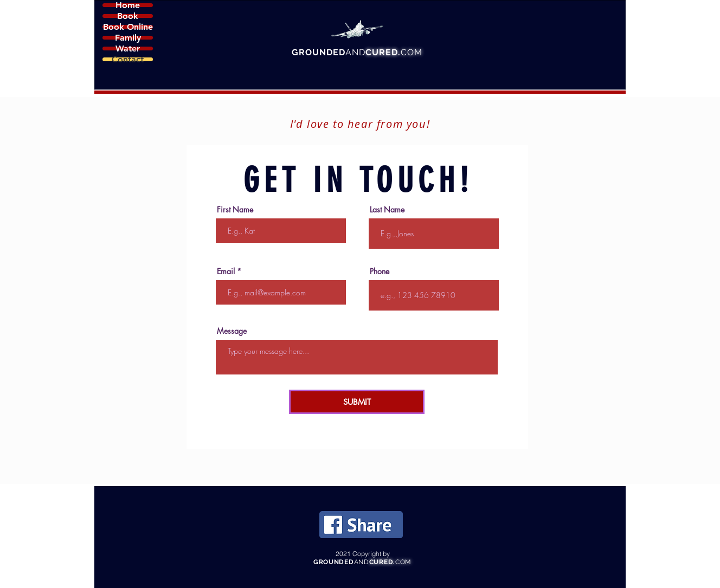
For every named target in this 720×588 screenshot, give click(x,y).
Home (128, 5)
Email (226, 272)
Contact (128, 59)
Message (232, 331)
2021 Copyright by (363, 554)
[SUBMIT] (357, 402)
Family (128, 38)
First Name (235, 210)
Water (128, 49)
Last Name (387, 210)
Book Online (128, 27)
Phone (380, 272)
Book (128, 16)
